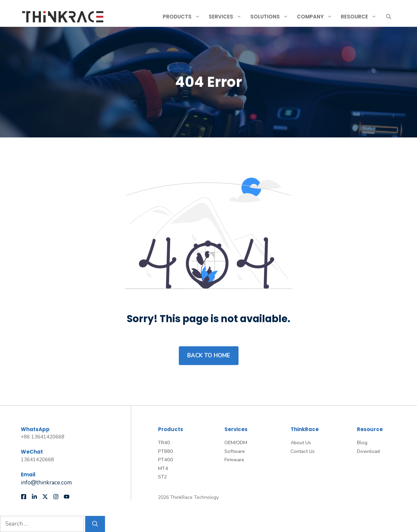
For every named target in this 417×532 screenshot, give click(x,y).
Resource (361, 17)
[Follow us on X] (45, 497)
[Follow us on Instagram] (56, 497)
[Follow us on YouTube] (67, 497)
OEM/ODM (236, 442)
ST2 (163, 477)
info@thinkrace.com (46, 483)
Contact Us (303, 451)
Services (228, 17)
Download (368, 451)
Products (184, 17)
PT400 (166, 460)
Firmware (234, 460)
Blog (362, 442)
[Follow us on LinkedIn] (34, 497)
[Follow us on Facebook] (24, 497)
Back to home (209, 356)
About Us (301, 442)
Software (235, 451)
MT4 (163, 468)
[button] (389, 17)
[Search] (95, 524)
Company (317, 17)
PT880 (166, 451)
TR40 (164, 442)
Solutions (272, 17)
